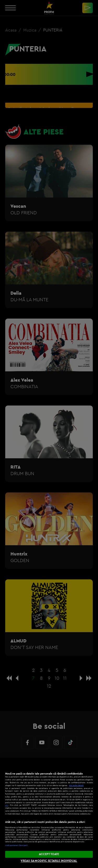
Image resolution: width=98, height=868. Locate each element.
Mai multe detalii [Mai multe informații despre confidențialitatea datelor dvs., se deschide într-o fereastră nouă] (76, 785)
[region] (49, 813)
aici (7, 805)
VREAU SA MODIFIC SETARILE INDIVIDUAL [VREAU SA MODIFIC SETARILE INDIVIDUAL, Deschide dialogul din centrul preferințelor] (49, 861)
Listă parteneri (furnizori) (16, 845)
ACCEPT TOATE (49, 854)
